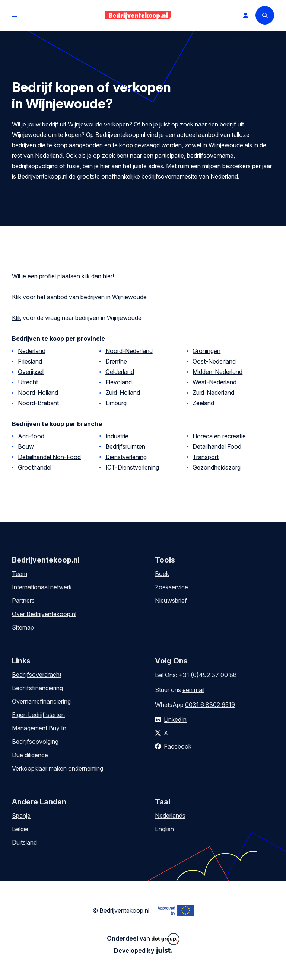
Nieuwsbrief (171, 601)
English (164, 829)
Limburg (116, 403)
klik (86, 276)
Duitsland (24, 842)
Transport (206, 457)
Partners (23, 601)
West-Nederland (214, 382)
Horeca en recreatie (219, 436)
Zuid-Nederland (213, 393)
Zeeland (203, 403)
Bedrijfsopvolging (35, 742)
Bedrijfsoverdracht (37, 675)
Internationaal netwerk (42, 587)
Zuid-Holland (123, 393)
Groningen (206, 351)
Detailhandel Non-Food (49, 457)
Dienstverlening (126, 457)
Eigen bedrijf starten (38, 715)
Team (20, 574)
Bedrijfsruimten (125, 446)
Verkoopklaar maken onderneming (58, 768)
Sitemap (23, 627)
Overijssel (31, 372)
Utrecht (28, 382)
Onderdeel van (143, 939)
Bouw (26, 446)
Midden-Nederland (217, 372)
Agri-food (31, 436)
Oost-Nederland (214, 361)
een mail (193, 690)
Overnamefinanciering (41, 701)
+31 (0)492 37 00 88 (208, 675)
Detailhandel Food (217, 446)
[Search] (265, 15)
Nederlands (170, 816)
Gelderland (120, 372)
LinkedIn (175, 720)
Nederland (32, 351)
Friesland (30, 361)
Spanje (21, 816)
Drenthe (116, 361)
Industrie (117, 436)
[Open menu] (15, 15)
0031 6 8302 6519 (210, 705)
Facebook (178, 746)
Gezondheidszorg (217, 467)
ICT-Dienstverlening (132, 467)
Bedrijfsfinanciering (37, 688)
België (20, 829)
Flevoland (119, 382)
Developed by (143, 951)
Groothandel (35, 467)
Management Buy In (39, 728)
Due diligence (30, 755)
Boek (162, 574)
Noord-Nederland (129, 351)
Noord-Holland (38, 393)
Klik (17, 297)
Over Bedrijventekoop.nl (44, 614)
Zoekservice (171, 587)
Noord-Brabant (38, 403)
